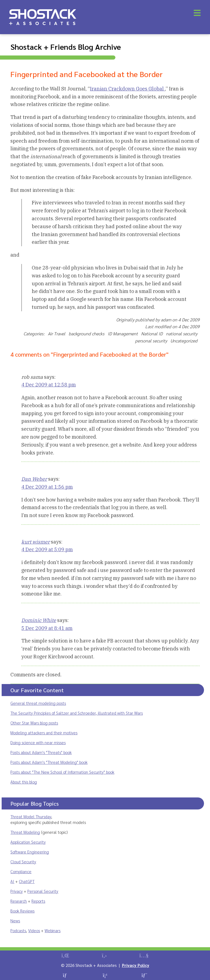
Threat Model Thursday (31, 816)
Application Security (28, 842)
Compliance (21, 871)
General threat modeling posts (38, 703)
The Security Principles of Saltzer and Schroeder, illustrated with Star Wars (77, 713)
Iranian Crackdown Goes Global (127, 89)
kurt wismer (36, 542)
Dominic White (39, 620)
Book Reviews (22, 911)
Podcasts (18, 930)
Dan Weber (34, 479)
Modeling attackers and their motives (44, 733)
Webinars (52, 930)
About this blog (24, 782)
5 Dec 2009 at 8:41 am (47, 628)
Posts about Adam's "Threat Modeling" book (49, 762)
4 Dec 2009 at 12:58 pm (49, 385)
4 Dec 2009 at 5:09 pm (47, 549)
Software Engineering (30, 852)
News (15, 921)
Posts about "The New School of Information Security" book (62, 772)
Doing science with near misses (38, 742)
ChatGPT (27, 881)
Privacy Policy (136, 965)
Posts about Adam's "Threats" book (41, 752)
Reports (38, 901)
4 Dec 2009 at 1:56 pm (47, 487)
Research (19, 901)
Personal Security (43, 891)
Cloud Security (23, 862)
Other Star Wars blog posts (34, 723)
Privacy (17, 891)
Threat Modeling (25, 832)
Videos (34, 930)
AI (12, 881)
